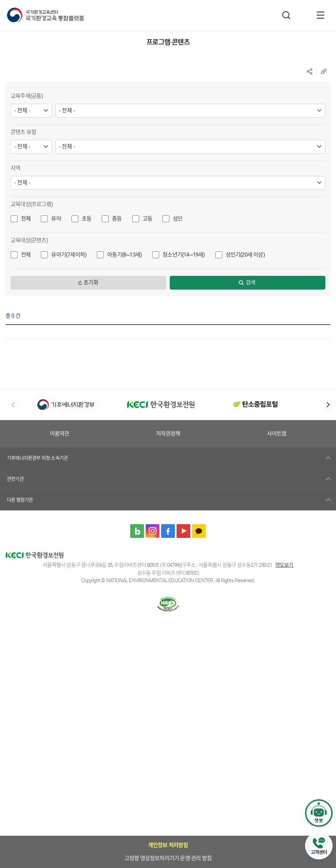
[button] (328, 405)
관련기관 (15, 479)
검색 (250, 283)
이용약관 (191, 434)
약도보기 (284, 565)
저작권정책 (247, 434)
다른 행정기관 (20, 500)
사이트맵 (303, 434)
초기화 (91, 283)
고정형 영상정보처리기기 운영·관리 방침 (112, 434)
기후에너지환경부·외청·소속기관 (37, 458)
